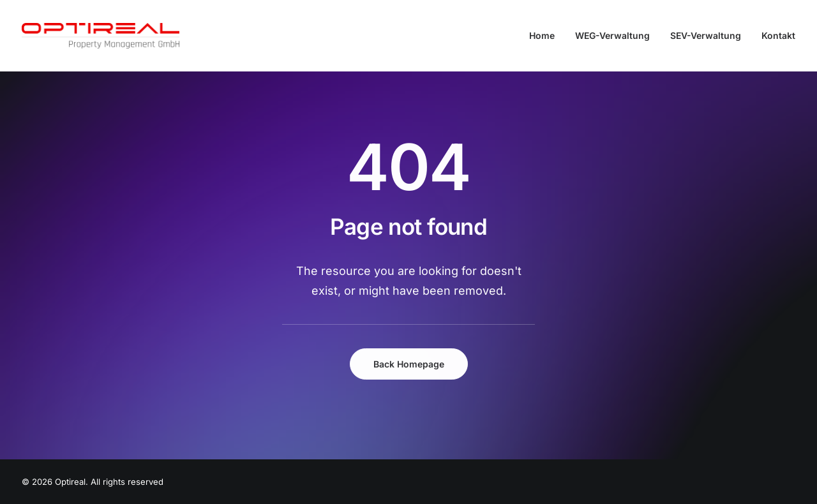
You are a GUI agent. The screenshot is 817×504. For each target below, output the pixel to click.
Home (542, 35)
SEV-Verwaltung (706, 35)
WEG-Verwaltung (612, 35)
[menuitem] (546, 36)
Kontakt (778, 35)
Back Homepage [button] (409, 364)
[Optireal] (101, 36)
